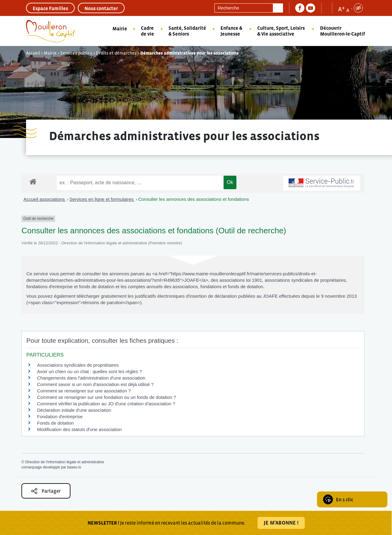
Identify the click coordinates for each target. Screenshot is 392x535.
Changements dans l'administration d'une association (91, 378)
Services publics (76, 53)
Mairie (120, 29)
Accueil (33, 53)
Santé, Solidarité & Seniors (187, 31)
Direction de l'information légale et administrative (65, 462)
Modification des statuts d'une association (79, 429)
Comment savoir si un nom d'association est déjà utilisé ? (95, 384)
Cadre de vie (147, 31)
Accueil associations (45, 199)
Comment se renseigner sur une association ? (84, 391)
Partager (46, 491)
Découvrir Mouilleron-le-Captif (343, 31)
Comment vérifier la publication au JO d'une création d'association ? (106, 404)
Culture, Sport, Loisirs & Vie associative (281, 31)
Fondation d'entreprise (60, 417)
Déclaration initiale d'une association (75, 410)
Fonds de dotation (55, 423)
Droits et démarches (116, 53)
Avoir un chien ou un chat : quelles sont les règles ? (89, 371)
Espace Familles (50, 8)
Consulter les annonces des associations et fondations (194, 199)
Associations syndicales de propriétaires (78, 365)
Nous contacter (101, 8)
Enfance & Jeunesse (231, 31)
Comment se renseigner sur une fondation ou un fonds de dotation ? (107, 397)
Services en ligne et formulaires (102, 199)
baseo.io (74, 467)
